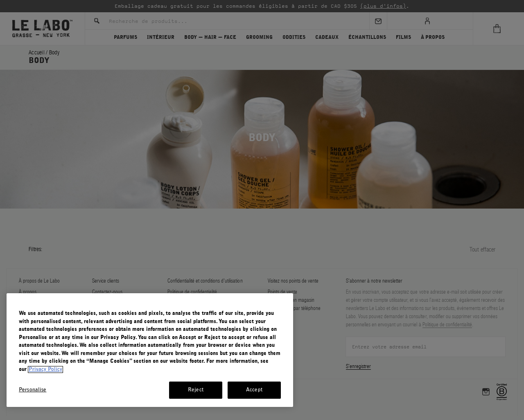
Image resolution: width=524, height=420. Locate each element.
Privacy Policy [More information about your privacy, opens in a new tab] (45, 369)
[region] (150, 350)
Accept (254, 390)
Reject (196, 390)
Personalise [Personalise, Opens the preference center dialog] (33, 390)
